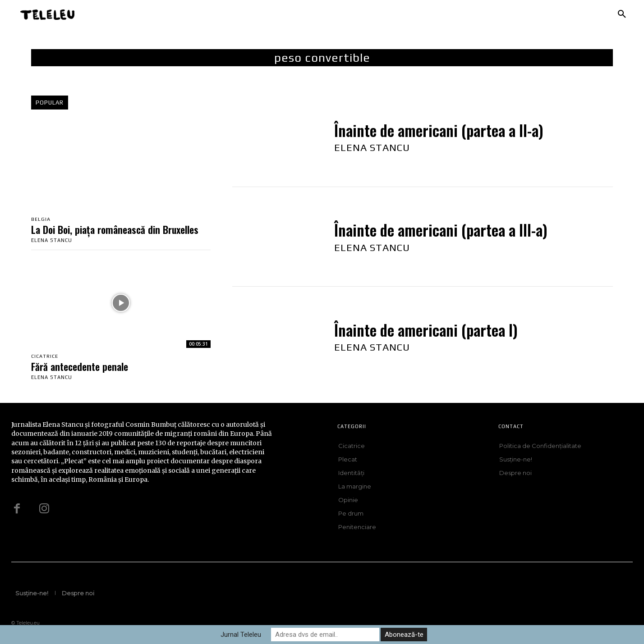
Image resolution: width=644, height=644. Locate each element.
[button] (622, 14)
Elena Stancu (52, 240)
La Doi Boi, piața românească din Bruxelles (115, 229)
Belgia (41, 219)
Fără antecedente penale (80, 366)
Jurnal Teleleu (241, 635)
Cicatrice (45, 356)
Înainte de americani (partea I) (426, 330)
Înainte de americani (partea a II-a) (439, 130)
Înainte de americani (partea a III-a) (441, 230)
